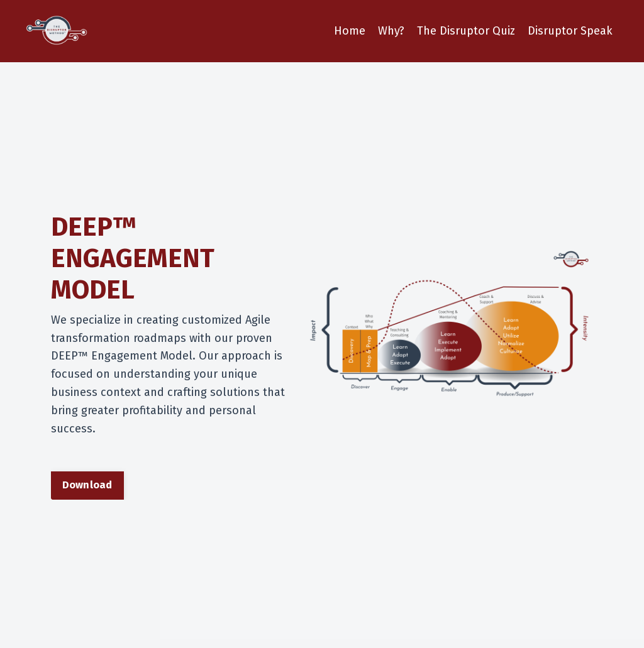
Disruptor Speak (570, 31)
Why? (391, 31)
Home (350, 31)
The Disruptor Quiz (466, 31)
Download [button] (87, 485)
